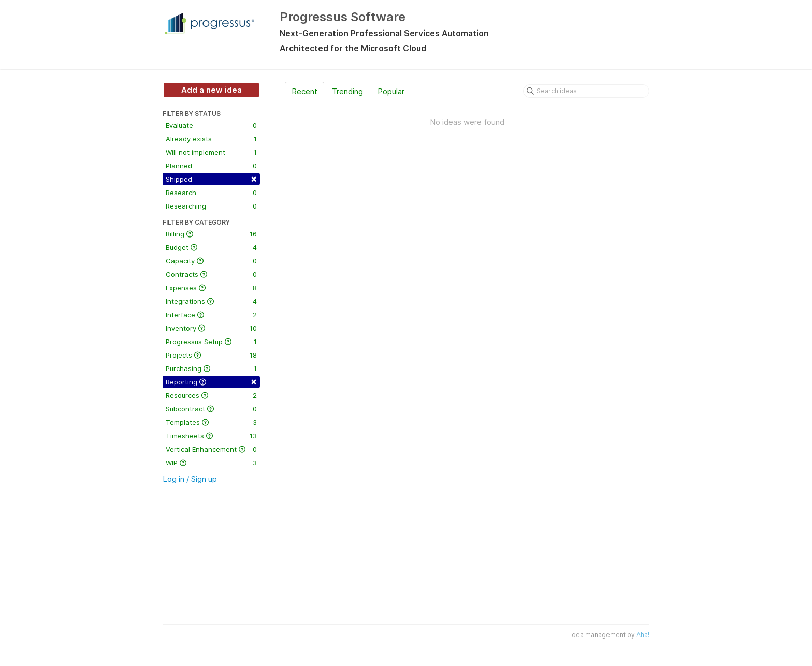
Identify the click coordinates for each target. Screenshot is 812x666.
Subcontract (211, 409)
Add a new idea (212, 90)
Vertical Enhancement (211, 449)
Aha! (643, 635)
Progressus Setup (211, 342)
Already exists (211, 139)
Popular (391, 91)
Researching (211, 206)
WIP (211, 463)
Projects (211, 355)
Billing (211, 234)
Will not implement (211, 152)
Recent (304, 91)
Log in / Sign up (190, 479)
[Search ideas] (586, 91)
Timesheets (211, 436)
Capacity (211, 261)
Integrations (211, 301)
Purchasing (211, 368)
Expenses (211, 288)
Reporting (211, 381)
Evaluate (211, 125)
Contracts (211, 274)
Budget (211, 247)
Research (211, 193)
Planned (211, 166)
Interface (211, 315)
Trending (347, 91)
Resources (211, 395)
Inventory (211, 328)
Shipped (211, 178)
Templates (211, 422)
